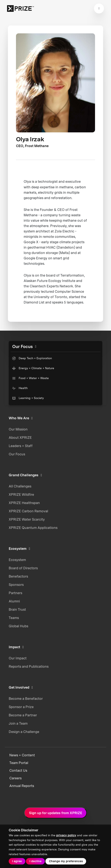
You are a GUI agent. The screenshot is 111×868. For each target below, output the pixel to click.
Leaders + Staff (21, 446)
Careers (15, 778)
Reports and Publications (29, 666)
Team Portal (19, 763)
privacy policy (66, 835)
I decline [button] (35, 861)
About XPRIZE (20, 438)
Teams (14, 618)
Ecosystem (17, 560)
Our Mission (18, 429)
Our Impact (18, 658)
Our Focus (17, 454)
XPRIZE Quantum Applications (33, 528)
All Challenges (20, 486)
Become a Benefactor (26, 699)
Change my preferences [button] (66, 861)
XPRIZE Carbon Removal (28, 511)
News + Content (22, 755)
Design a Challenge (24, 732)
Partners (15, 593)
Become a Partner (23, 715)
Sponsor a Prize (21, 707)
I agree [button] (17, 861)
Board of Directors (23, 568)
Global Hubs (18, 626)
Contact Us (18, 771)
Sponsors (16, 585)
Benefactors (18, 576)
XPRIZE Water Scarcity (27, 519)
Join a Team (18, 723)
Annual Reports (22, 786)
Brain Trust (17, 609)
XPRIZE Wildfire (21, 494)
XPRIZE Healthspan (24, 503)
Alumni (14, 601)
